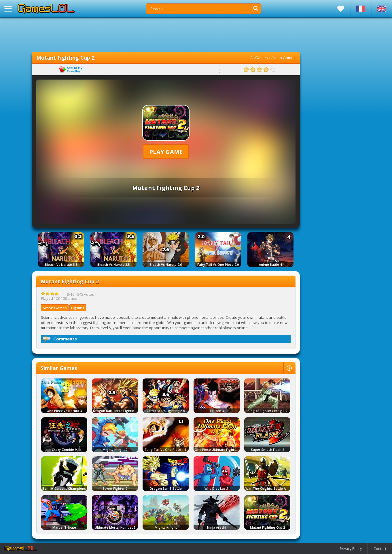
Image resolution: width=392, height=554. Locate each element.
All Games (259, 58)
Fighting (78, 308)
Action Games (283, 58)
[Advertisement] (166, 35)
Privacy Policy (351, 549)
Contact (380, 549)
